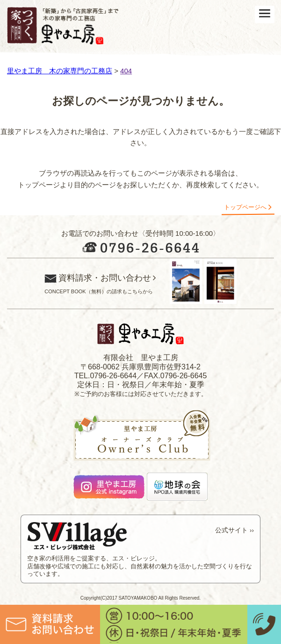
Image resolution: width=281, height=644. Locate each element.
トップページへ (245, 207)
